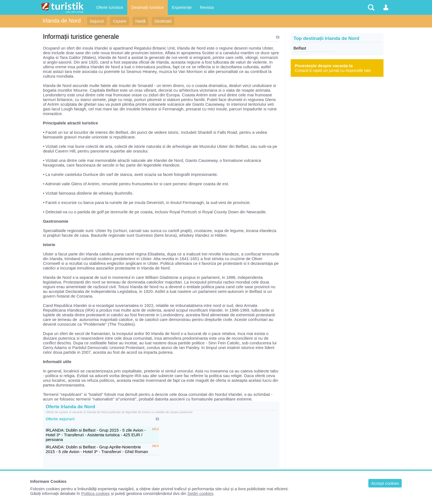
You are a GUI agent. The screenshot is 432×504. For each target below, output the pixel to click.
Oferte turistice (110, 7)
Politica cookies (95, 493)
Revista (207, 7)
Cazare (120, 21)
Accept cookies (385, 483)
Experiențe (182, 7)
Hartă (140, 21)
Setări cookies (200, 493)
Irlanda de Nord (62, 21)
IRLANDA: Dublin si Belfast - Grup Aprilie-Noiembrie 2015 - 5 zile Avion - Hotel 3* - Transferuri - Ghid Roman (97, 449)
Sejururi (97, 21)
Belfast (300, 48)
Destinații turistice (148, 7)
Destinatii (163, 21)
